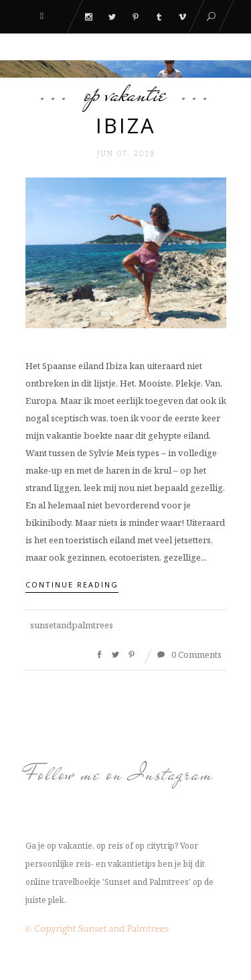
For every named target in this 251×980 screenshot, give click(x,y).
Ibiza (126, 125)
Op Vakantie (125, 94)
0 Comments (189, 654)
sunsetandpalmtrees (72, 625)
